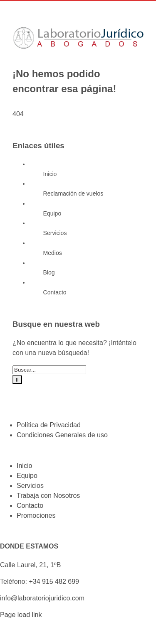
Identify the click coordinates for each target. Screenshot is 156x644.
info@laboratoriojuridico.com (42, 598)
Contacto (55, 292)
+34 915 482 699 (54, 582)
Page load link (21, 615)
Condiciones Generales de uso (62, 435)
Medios (53, 253)
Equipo (52, 213)
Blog (49, 272)
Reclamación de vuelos (73, 193)
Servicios (55, 233)
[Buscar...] (49, 370)
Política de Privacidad (49, 425)
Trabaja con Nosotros (48, 496)
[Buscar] (17, 380)
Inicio (50, 174)
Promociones (36, 515)
